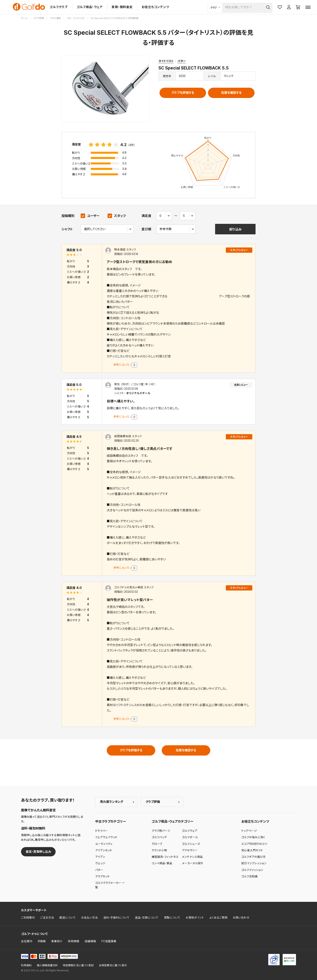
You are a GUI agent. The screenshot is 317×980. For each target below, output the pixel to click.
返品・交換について (147, 918)
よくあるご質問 (218, 918)
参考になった (122, 365)
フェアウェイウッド (106, 837)
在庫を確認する (231, 93)
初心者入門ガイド (252, 850)
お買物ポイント (195, 918)
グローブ (157, 844)
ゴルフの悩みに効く (253, 837)
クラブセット (102, 876)
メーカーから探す (193, 863)
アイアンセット (104, 850)
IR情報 (42, 941)
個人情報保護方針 (47, 965)
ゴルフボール (190, 837)
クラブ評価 (153, 802)
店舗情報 (90, 941)
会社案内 (27, 941)
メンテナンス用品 (192, 857)
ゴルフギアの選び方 (254, 857)
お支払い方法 (90, 918)
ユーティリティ (104, 844)
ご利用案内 (28, 918)
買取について (172, 918)
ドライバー (101, 831)
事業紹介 (57, 941)
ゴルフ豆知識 (249, 876)
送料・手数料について (116, 918)
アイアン (100, 857)
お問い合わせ (241, 918)
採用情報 (74, 941)
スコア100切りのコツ (254, 844)
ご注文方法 (47, 918)
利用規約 (26, 965)
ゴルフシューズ (191, 844)
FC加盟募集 (109, 941)
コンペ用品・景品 (162, 863)
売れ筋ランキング (112, 802)
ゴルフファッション (252, 870)
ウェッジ (100, 863)
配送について (68, 918)
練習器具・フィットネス (165, 857)
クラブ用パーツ (161, 831)
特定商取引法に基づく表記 (78, 965)
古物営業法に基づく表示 (113, 965)
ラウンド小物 (159, 850)
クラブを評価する (183, 93)
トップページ (249, 831)
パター (182, 61)
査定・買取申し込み (38, 852)
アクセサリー (190, 850)
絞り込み (235, 229)
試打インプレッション (254, 863)
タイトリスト (166, 61)
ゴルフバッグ (159, 837)
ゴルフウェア (190, 831)
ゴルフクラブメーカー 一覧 (110, 885)
